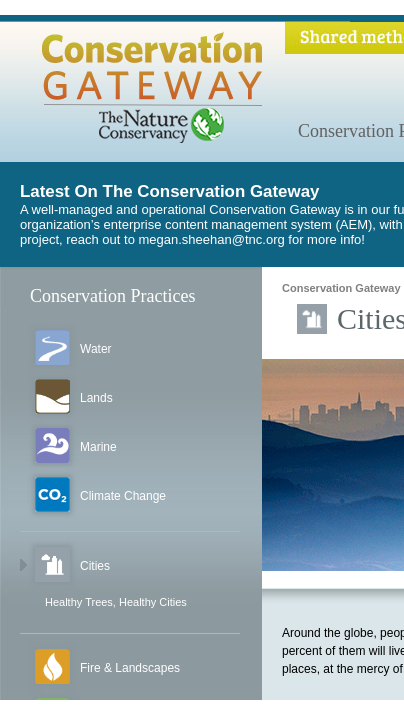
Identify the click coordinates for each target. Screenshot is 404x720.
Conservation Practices (112, 296)
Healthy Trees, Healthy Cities (116, 602)
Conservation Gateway (341, 288)
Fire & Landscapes (130, 668)
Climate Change (123, 496)
